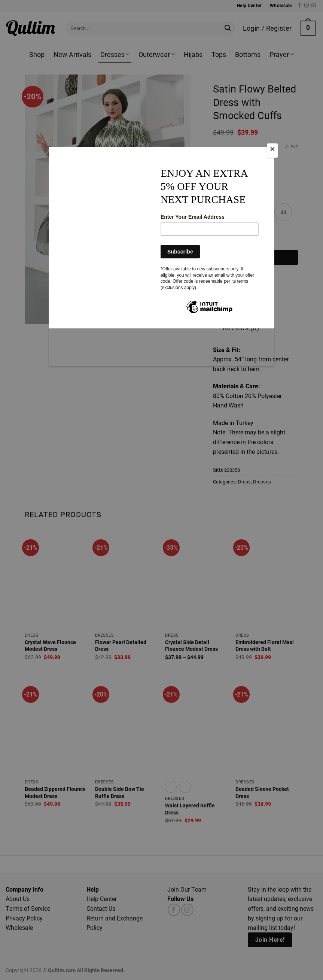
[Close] (272, 151)
